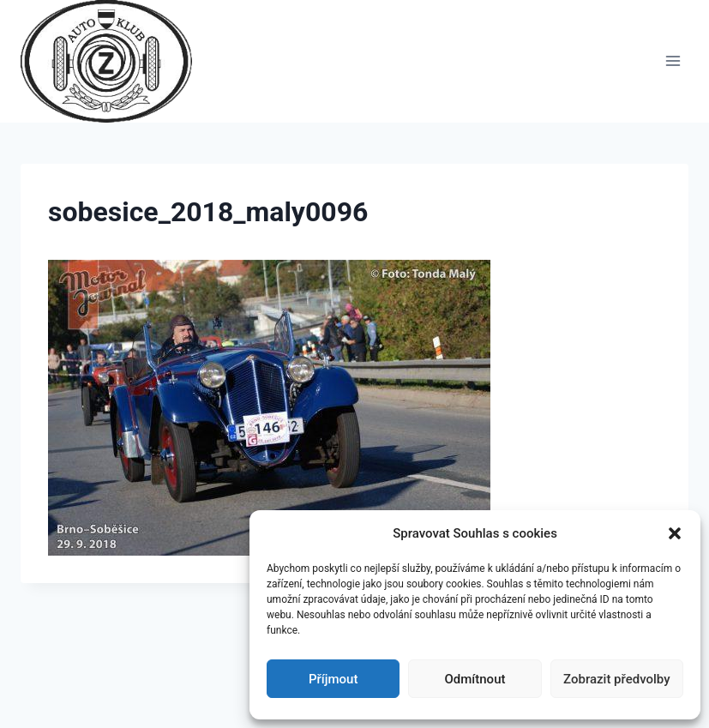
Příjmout (333, 679)
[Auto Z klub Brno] (114, 61)
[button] (675, 533)
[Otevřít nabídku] (673, 61)
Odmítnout (475, 679)
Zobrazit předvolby (617, 679)
